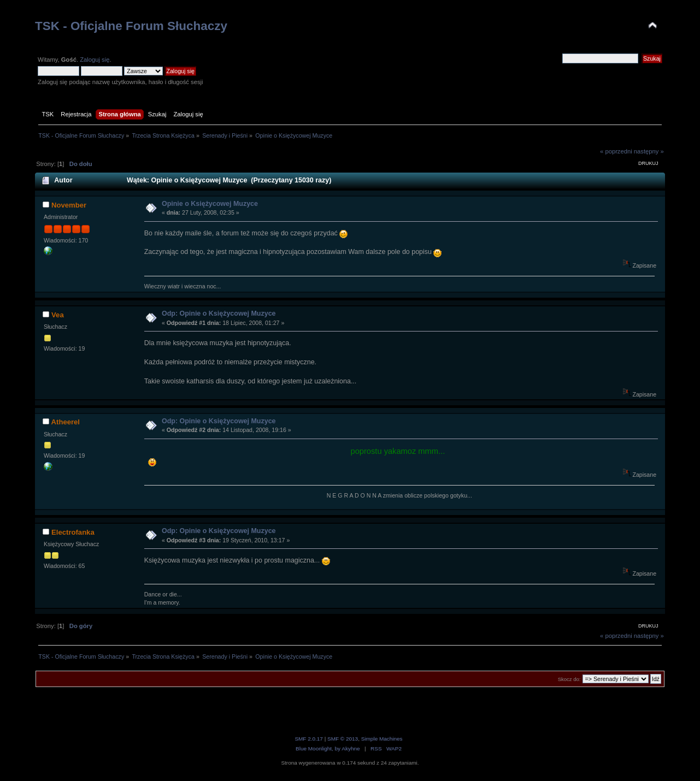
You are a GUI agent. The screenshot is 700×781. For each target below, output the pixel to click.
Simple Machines (382, 739)
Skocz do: (569, 679)
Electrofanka (73, 532)
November (69, 205)
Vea (58, 315)
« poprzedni (616, 151)
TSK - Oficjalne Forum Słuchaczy (131, 26)
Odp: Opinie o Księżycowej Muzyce (219, 313)
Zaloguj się (95, 60)
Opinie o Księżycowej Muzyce (210, 204)
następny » (649, 151)
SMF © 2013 (343, 739)
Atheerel (66, 422)
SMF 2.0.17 (309, 739)
